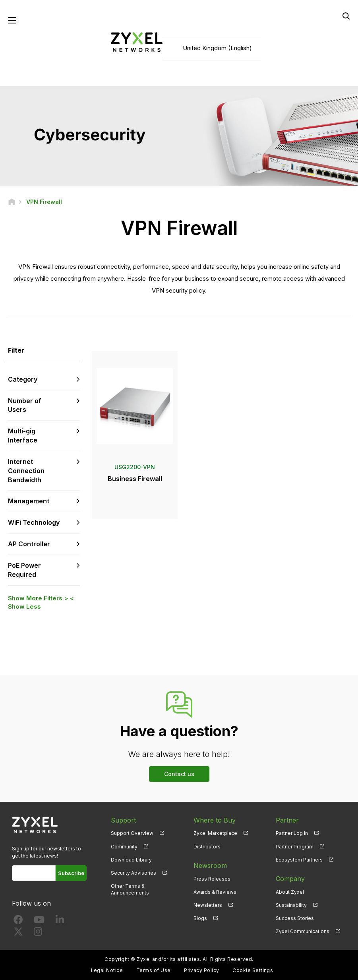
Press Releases (212, 879)
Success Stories (295, 918)
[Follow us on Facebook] (18, 921)
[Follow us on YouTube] (39, 921)
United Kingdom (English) (217, 48)
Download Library (131, 860)
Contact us (179, 774)
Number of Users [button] (25, 405)
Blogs (200, 918)
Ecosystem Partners (299, 860)
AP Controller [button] (29, 544)
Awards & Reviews (215, 892)
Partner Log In (292, 833)
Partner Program (295, 847)
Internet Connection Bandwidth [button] (26, 471)
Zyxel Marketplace (215, 833)
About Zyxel (290, 892)
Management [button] (29, 501)
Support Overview (132, 833)
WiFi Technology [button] (34, 522)
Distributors (207, 847)
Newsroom (210, 866)
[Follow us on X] (18, 933)
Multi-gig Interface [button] (23, 436)
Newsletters (208, 905)
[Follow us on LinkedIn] (60, 921)
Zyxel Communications (303, 931)
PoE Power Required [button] (24, 570)
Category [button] (23, 379)
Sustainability (291, 905)
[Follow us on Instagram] (38, 933)
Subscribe (71, 873)
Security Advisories (134, 873)
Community (124, 847)
